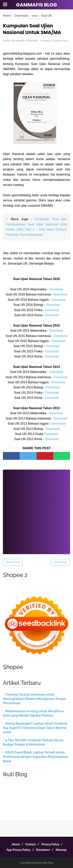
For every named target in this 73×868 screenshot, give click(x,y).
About (16, 844)
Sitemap (61, 850)
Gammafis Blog (36, 5)
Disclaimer (43, 850)
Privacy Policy (50, 844)
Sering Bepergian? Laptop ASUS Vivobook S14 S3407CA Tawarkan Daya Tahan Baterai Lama (35, 728)
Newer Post (13, 562)
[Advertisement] (36, 509)
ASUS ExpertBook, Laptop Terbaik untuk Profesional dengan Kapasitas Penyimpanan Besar (36, 757)
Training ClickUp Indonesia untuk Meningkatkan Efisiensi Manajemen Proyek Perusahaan (34, 699)
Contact (30, 844)
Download (56, 289)
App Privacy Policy (18, 850)
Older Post (60, 562)
